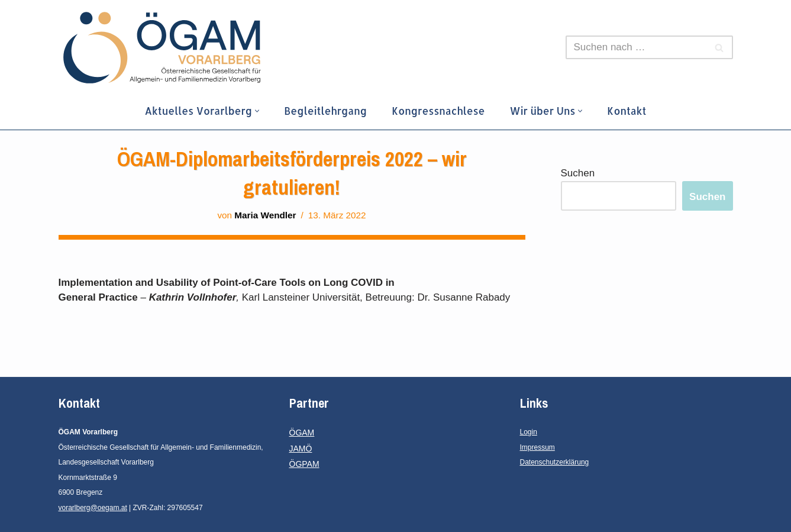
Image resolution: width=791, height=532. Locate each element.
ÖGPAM (304, 464)
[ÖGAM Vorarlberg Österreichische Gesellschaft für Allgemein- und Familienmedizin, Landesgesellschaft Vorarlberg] (162, 48)
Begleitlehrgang (325, 111)
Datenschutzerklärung (555, 462)
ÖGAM (302, 433)
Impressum (537, 447)
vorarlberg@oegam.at (93, 508)
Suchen (578, 173)
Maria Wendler (265, 215)
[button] (257, 111)
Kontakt (627, 111)
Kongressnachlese (438, 111)
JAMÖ (301, 449)
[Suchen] (636, 47)
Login (529, 432)
